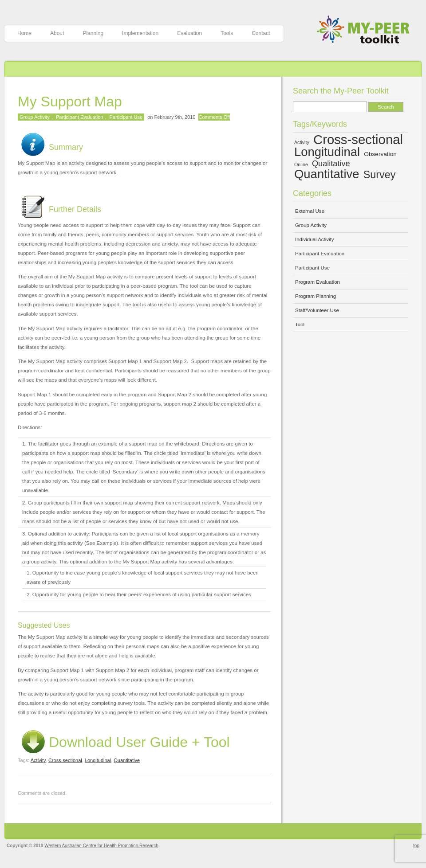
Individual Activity (315, 239)
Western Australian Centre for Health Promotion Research (101, 846)
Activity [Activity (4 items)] (302, 142)
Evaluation (189, 33)
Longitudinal (98, 760)
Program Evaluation (318, 282)
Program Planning (316, 296)
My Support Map (70, 102)
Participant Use (126, 117)
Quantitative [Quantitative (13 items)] (327, 174)
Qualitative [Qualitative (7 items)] (331, 164)
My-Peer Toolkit (366, 30)
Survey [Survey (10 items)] (380, 175)
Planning (93, 33)
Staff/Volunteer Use (317, 310)
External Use (310, 211)
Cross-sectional (65, 760)
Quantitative (127, 760)
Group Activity (35, 117)
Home (24, 33)
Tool (300, 325)
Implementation (140, 33)
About (57, 33)
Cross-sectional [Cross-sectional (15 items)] (358, 139)
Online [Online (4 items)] (301, 164)
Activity (38, 760)
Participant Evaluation (79, 117)
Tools (227, 33)
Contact (261, 33)
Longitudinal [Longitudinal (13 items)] (327, 152)
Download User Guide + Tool (124, 742)
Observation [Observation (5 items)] (380, 154)
